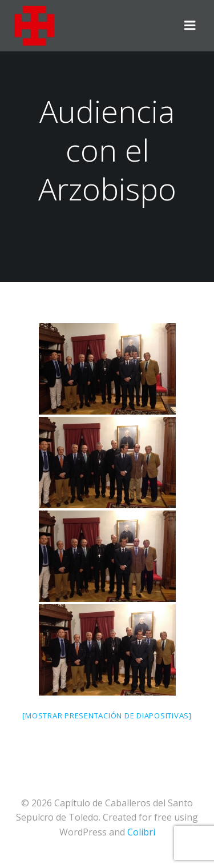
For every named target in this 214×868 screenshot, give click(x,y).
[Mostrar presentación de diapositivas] (107, 716)
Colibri (141, 832)
